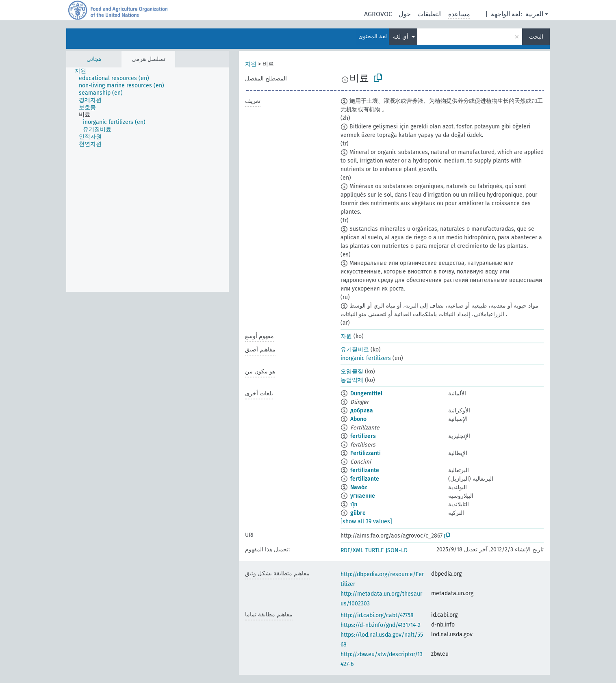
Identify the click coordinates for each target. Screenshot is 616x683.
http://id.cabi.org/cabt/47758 (377, 615)
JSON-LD (397, 550)
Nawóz (359, 487)
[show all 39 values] (366, 521)
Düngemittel (366, 394)
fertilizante (365, 470)
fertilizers (363, 436)
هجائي (94, 59)
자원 (251, 64)
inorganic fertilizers (366, 358)
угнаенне (363, 496)
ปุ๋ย (354, 504)
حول (405, 14)
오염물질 (352, 372)
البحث (536, 37)
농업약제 (352, 380)
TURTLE (374, 550)
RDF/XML (352, 550)
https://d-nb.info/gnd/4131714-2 (381, 625)
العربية (534, 14)
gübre (358, 513)
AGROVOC (378, 14)
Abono (358, 419)
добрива (362, 411)
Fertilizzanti (365, 453)
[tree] (147, 180)
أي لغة (401, 37)
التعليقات (429, 14)
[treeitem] (84, 71)
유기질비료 (355, 350)
